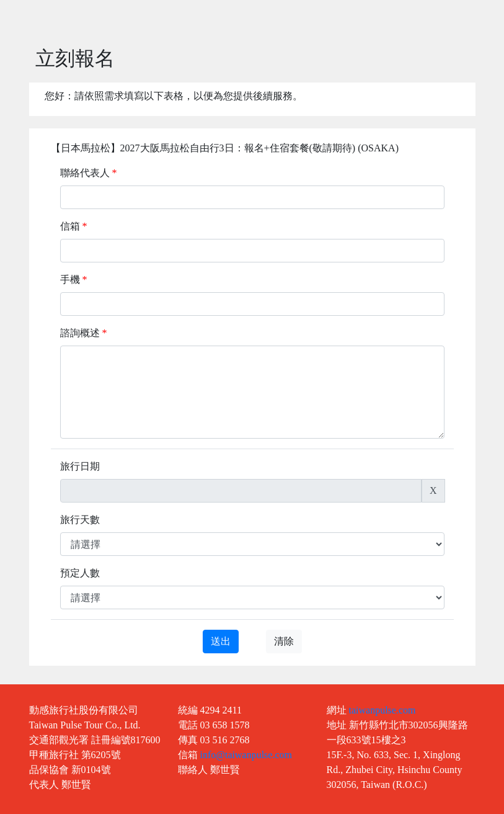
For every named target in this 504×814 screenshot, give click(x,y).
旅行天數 (80, 520)
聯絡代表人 (89, 173)
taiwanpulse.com (382, 710)
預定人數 (80, 573)
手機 (74, 280)
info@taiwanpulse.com (246, 755)
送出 (221, 641)
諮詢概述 (84, 333)
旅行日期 (80, 466)
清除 (284, 641)
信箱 (74, 226)
